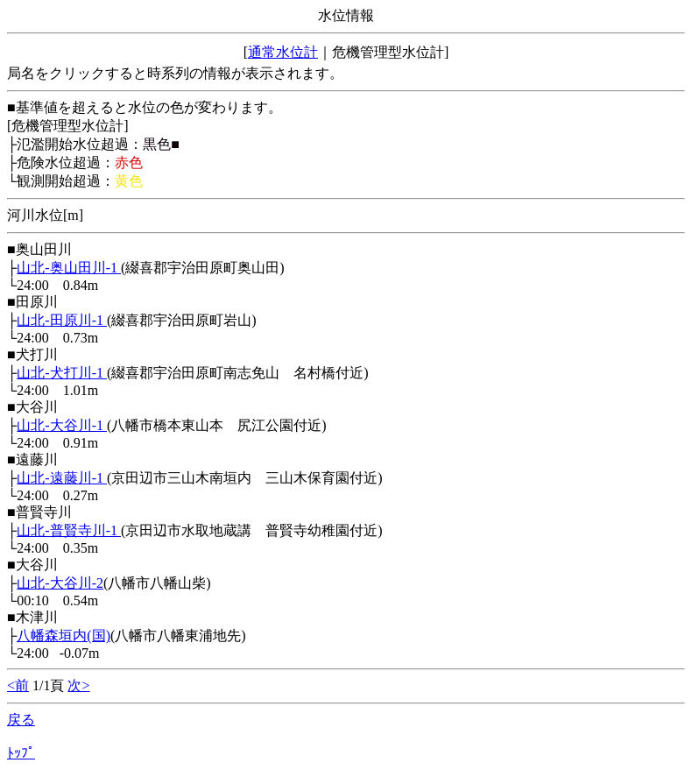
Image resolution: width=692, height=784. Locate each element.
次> (78, 685)
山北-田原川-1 (62, 320)
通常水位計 (283, 52)
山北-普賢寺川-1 (69, 530)
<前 (18, 685)
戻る (21, 720)
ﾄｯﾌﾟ (21, 753)
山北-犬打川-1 (62, 373)
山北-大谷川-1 (62, 425)
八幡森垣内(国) (64, 636)
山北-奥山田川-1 (69, 268)
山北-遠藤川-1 (62, 478)
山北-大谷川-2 (60, 583)
